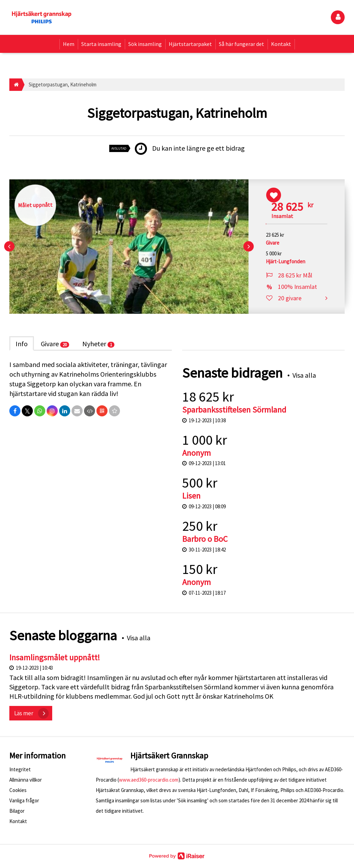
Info (22, 344)
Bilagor (17, 811)
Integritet (20, 769)
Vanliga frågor (24, 800)
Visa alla (304, 375)
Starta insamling (101, 44)
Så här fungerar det (241, 44)
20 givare (290, 298)
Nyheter (98, 344)
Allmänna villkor (26, 780)
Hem (69, 44)
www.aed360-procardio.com (149, 780)
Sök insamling (145, 44)
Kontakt (281, 44)
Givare (55, 344)
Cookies (18, 790)
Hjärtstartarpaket (190, 44)
